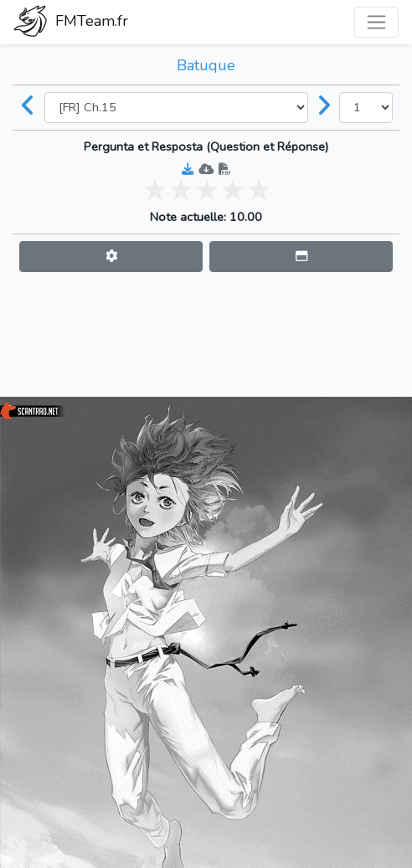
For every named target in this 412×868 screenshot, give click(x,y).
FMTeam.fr (71, 23)
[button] (111, 257)
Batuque (206, 65)
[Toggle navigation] (376, 22)
